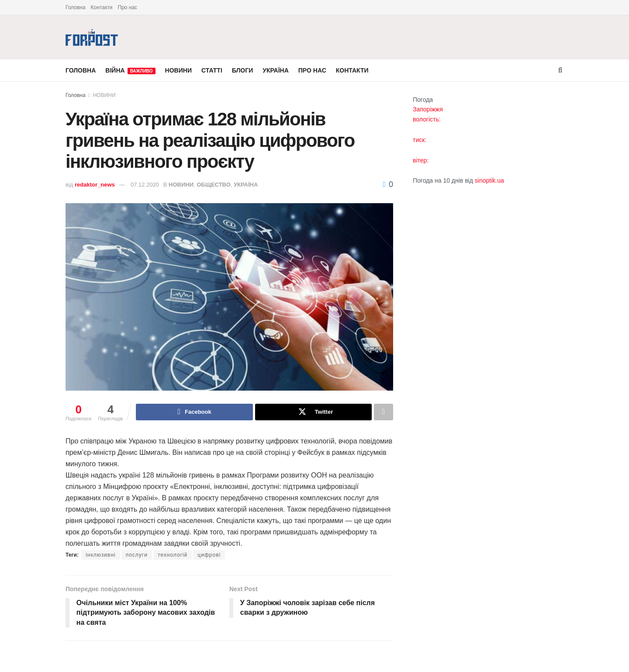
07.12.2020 (145, 185)
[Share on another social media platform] (384, 412)
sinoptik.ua (489, 180)
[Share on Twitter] (313, 412)
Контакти (102, 7)
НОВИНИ (178, 70)
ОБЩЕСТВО (214, 185)
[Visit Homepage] (92, 37)
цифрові (209, 555)
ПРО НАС (312, 70)
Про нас (128, 7)
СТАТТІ (212, 70)
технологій (173, 555)
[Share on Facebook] (194, 412)
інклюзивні (101, 555)
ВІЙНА (130, 71)
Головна (76, 7)
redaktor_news (95, 185)
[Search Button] (560, 70)
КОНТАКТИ (352, 70)
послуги (137, 555)
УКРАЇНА (276, 70)
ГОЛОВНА (81, 70)
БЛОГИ (242, 70)
